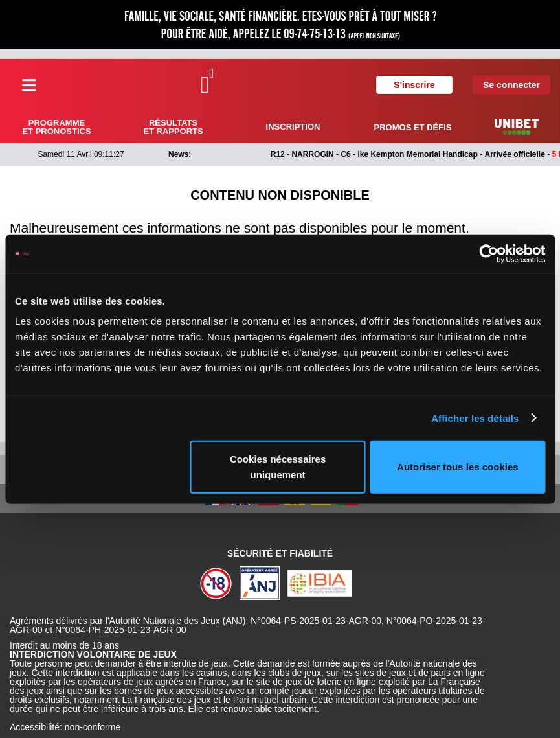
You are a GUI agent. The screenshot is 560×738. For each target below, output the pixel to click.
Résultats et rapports (173, 127)
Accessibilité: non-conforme (65, 727)
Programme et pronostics (56, 127)
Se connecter (511, 85)
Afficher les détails (475, 418)
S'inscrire (414, 85)
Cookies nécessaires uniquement (278, 467)
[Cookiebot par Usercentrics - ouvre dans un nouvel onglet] (488, 253)
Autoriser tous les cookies (458, 467)
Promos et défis (413, 127)
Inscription (293, 127)
